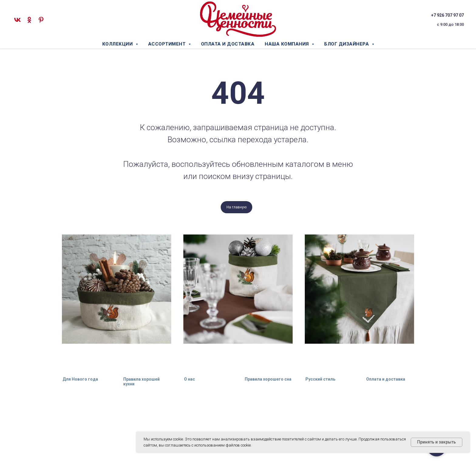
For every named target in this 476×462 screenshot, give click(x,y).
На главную (236, 207)
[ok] (29, 20)
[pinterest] (41, 20)
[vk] (17, 20)
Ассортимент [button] (168, 44)
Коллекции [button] (118, 44)
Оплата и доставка (228, 44)
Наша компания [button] (287, 44)
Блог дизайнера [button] (347, 44)
